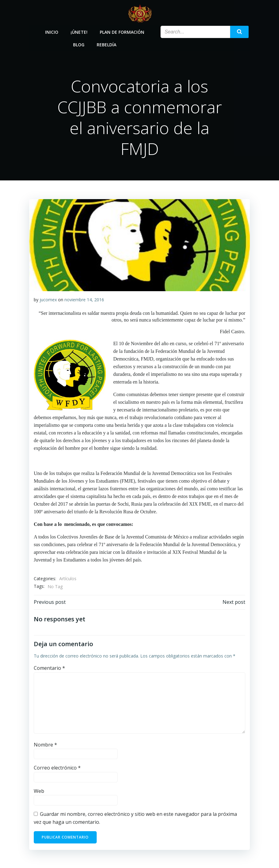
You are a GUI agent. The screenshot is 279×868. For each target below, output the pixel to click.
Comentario (49, 668)
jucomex (48, 299)
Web (39, 791)
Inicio (52, 31)
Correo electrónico (57, 768)
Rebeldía (107, 44)
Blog (79, 44)
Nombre (45, 744)
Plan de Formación (122, 31)
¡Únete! (79, 31)
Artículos (68, 579)
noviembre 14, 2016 (84, 299)
